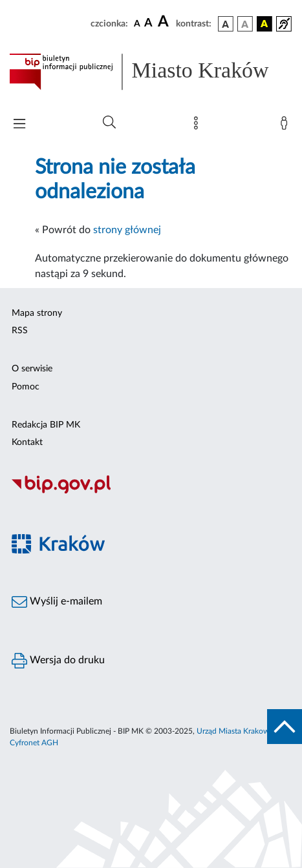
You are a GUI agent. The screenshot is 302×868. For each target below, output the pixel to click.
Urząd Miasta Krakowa (235, 731)
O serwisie (32, 369)
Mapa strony (37, 313)
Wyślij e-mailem (57, 602)
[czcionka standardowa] (137, 23)
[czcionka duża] (165, 22)
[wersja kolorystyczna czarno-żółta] (264, 24)
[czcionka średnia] (148, 24)
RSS (20, 331)
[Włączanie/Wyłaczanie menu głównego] (19, 125)
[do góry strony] (285, 727)
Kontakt (27, 442)
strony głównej (127, 230)
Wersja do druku (58, 661)
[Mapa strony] (199, 126)
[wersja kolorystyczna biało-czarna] (245, 24)
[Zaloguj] (286, 126)
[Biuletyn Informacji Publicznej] (151, 492)
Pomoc (26, 387)
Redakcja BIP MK (46, 425)
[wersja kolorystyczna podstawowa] (226, 24)
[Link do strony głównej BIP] (151, 72)
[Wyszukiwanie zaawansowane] (109, 123)
